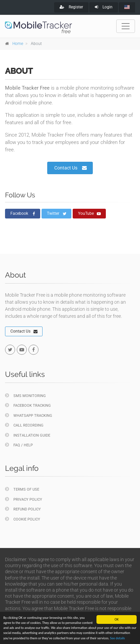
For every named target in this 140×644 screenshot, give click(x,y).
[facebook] (33, 350)
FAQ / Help (19, 445)
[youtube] (22, 350)
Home (18, 44)
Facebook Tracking (28, 405)
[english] (127, 7)
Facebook (23, 214)
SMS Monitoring (25, 395)
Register (71, 7)
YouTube (89, 214)
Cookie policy (23, 519)
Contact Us (71, 168)
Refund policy (23, 509)
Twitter (57, 214)
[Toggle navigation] (126, 26)
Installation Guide (28, 435)
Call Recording (24, 425)
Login (104, 7)
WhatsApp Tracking (29, 415)
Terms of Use (22, 489)
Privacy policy (24, 499)
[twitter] (10, 350)
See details (118, 639)
